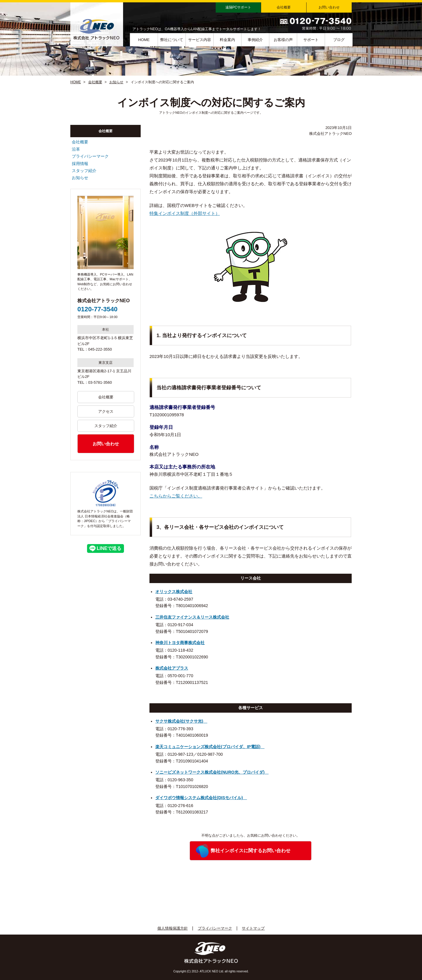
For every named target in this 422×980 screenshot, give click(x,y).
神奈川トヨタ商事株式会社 (180, 643)
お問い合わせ (329, 7)
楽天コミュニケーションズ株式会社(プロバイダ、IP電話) (210, 747)
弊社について (172, 40)
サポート (311, 40)
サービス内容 (200, 40)
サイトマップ (253, 928)
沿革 (76, 149)
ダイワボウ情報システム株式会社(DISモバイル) (201, 798)
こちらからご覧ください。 (176, 496)
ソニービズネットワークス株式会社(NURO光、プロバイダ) (212, 772)
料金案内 (227, 40)
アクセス (106, 411)
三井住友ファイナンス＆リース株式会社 (192, 617)
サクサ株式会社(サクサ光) (181, 721)
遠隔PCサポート (238, 7)
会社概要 (284, 7)
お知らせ (116, 82)
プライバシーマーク (90, 156)
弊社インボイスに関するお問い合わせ (251, 851)
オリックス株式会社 (174, 592)
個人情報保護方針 (173, 928)
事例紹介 (255, 40)
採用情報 (80, 164)
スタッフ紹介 (84, 171)
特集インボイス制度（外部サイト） (185, 213)
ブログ (339, 40)
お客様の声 (283, 40)
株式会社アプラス (172, 668)
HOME (144, 40)
